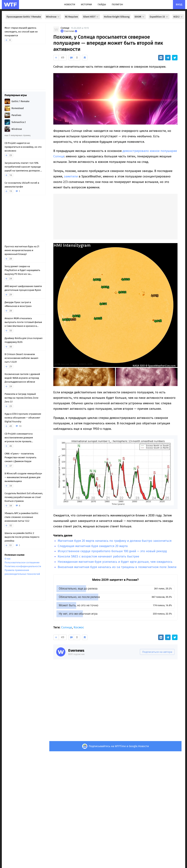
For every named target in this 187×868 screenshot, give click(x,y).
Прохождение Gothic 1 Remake (24, 17)
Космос (79, 627)
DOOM (140, 17)
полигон (117, 4)
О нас (8, 559)
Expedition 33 (159, 17)
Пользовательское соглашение (22, 562)
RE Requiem (71, 17)
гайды (102, 4)
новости (70, 4)
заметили (71, 176)
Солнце (65, 28)
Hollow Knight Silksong (117, 17)
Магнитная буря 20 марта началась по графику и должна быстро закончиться (115, 541)
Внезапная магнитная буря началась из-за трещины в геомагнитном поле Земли (117, 567)
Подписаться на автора (157, 652)
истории (86, 4)
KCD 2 (178, 17)
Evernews (76, 650)
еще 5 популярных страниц (17, 135)
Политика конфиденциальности (23, 566)
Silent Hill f (91, 17)
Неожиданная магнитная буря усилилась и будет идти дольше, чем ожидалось (115, 562)
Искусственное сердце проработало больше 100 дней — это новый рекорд (112, 551)
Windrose (53, 17)
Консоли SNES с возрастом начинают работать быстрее (98, 556)
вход (179, 4)
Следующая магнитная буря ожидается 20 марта (93, 546)
